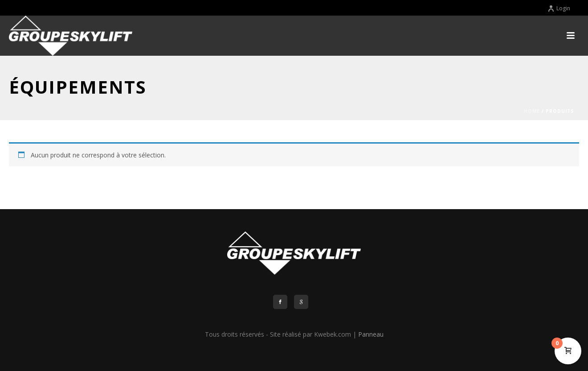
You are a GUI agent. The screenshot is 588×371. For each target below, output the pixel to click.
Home (532, 111)
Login (559, 8)
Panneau (371, 334)
